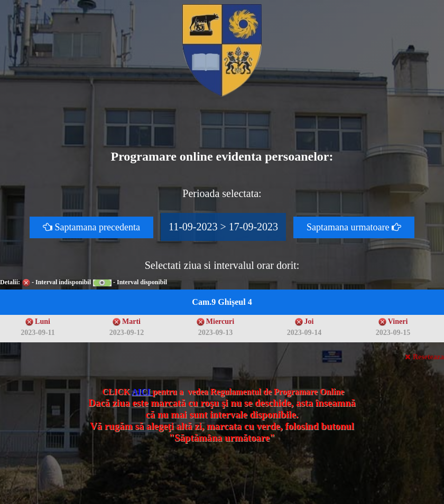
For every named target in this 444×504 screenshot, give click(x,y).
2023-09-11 (38, 333)
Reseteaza (424, 357)
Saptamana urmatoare (354, 227)
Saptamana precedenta (91, 227)
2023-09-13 (215, 333)
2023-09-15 (393, 333)
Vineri (398, 321)
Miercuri (220, 321)
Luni (43, 321)
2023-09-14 (304, 333)
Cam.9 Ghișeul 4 (222, 302)
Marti (131, 321)
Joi (309, 321)
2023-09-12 (127, 333)
